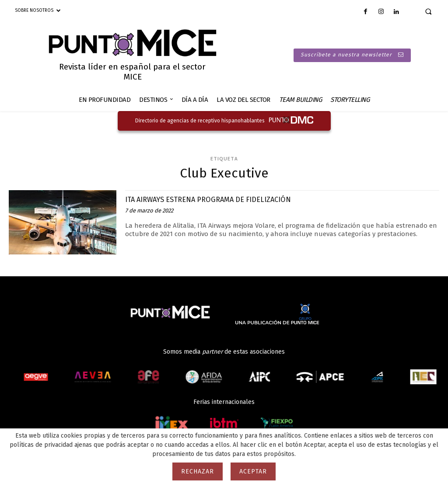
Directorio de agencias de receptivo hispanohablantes (200, 121)
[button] (428, 11)
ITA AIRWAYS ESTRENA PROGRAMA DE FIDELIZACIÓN (221, 199)
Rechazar (198, 471)
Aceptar (253, 471)
